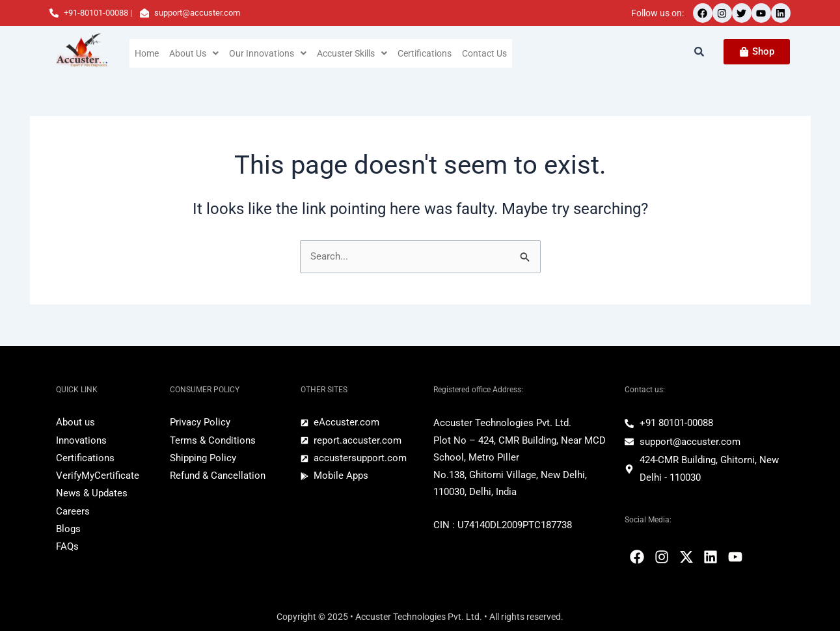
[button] (195, 53)
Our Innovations (269, 53)
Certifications (429, 53)
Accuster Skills (355, 53)
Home (147, 53)
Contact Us (490, 53)
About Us (195, 53)
